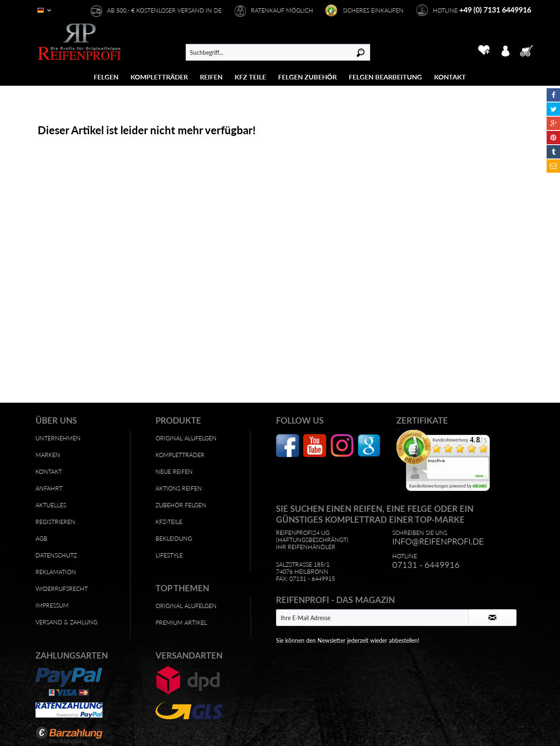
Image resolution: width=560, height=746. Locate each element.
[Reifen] (211, 77)
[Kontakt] (450, 77)
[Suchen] (361, 52)
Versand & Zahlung (66, 622)
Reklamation (56, 572)
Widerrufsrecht (62, 589)
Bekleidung (174, 538)
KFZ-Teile (169, 522)
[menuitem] (106, 77)
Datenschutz (56, 555)
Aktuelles (51, 505)
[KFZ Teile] (250, 77)
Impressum (52, 605)
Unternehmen (58, 438)
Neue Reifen (174, 471)
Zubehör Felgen (181, 505)
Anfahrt (49, 488)
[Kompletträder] (159, 77)
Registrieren (55, 522)
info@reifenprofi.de (438, 541)
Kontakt (49, 471)
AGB (41, 538)
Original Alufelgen (186, 438)
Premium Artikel (181, 622)
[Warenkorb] (529, 50)
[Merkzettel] (484, 50)
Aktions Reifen (179, 488)
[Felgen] (106, 77)
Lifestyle (169, 555)
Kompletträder (180, 455)
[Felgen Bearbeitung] (385, 77)
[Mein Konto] (505, 50)
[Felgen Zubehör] (307, 77)
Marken (48, 455)
